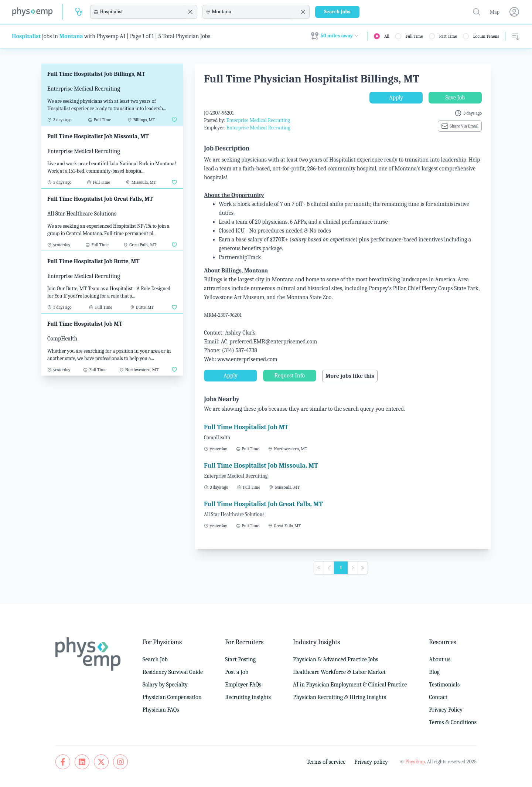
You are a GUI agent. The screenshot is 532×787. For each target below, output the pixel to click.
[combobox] (143, 12)
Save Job (455, 98)
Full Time (414, 36)
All (387, 36)
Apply (396, 98)
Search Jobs (337, 12)
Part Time (448, 36)
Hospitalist (26, 36)
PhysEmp (415, 762)
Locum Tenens (486, 36)
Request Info (290, 376)
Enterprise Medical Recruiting (258, 120)
